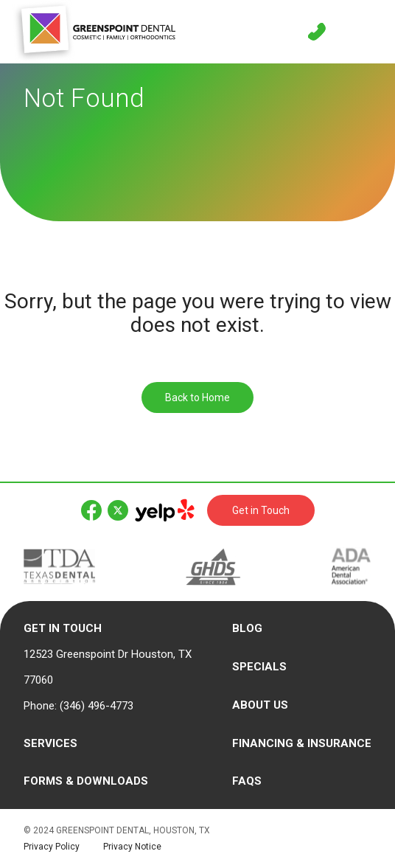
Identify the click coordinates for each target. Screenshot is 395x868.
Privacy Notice (132, 847)
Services (50, 743)
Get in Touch (261, 510)
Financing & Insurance (302, 743)
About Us (260, 705)
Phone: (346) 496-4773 (78, 706)
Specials (259, 667)
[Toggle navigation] (366, 32)
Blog (247, 628)
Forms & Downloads (86, 781)
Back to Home (197, 397)
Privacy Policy (52, 847)
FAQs (247, 781)
